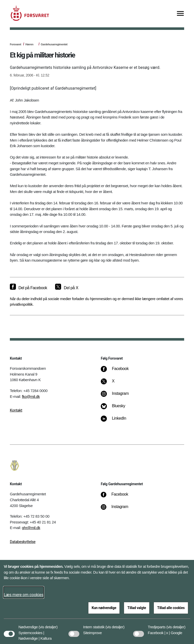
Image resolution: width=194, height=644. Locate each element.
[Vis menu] (180, 14)
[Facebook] (118, 371)
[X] (113, 384)
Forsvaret (16, 44)
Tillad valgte (137, 608)
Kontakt (16, 410)
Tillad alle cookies (171, 608)
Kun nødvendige (104, 608)
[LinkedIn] (117, 421)
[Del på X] (67, 288)
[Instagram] (118, 396)
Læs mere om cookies (24, 595)
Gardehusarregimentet (54, 44)
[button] (48, 625)
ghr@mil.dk (31, 528)
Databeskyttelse (23, 542)
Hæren (29, 44)
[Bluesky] (117, 408)
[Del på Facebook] (28, 288)
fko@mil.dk (31, 396)
